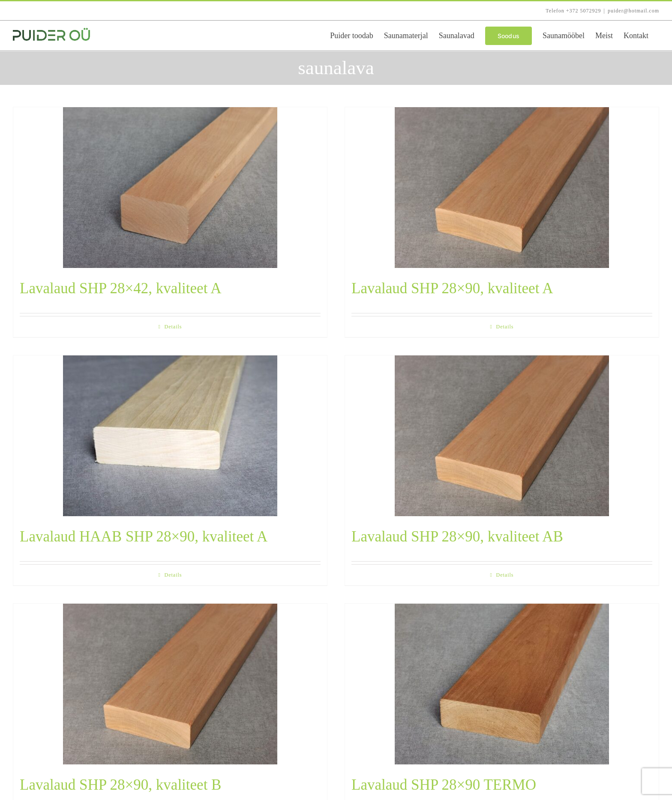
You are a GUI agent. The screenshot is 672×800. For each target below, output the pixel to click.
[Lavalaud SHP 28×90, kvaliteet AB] (502, 436)
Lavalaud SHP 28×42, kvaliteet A (120, 288)
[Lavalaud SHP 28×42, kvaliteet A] (170, 188)
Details (173, 327)
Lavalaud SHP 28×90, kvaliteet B (120, 785)
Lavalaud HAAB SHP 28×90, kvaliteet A (144, 537)
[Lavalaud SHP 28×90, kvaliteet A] (502, 188)
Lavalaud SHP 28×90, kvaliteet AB (457, 537)
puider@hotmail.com (633, 11)
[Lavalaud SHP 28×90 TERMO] (502, 684)
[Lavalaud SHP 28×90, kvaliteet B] (170, 684)
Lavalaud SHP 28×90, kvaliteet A (452, 288)
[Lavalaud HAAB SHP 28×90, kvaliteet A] (170, 436)
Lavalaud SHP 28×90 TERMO (444, 785)
